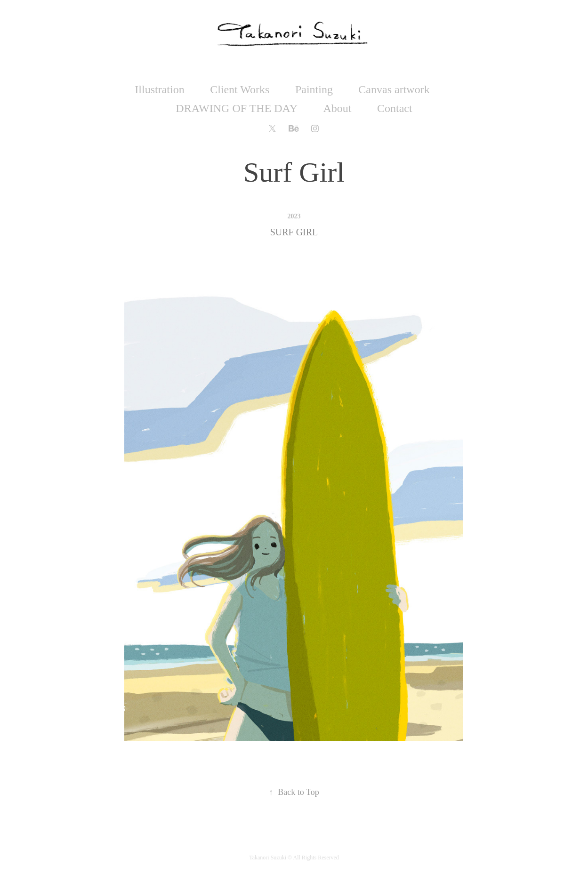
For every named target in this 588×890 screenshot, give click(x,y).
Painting (314, 89)
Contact (395, 108)
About (338, 108)
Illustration (159, 89)
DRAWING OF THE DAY (237, 108)
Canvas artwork (394, 89)
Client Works (240, 89)
